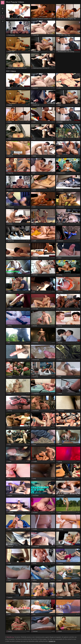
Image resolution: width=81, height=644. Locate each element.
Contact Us (52, 641)
